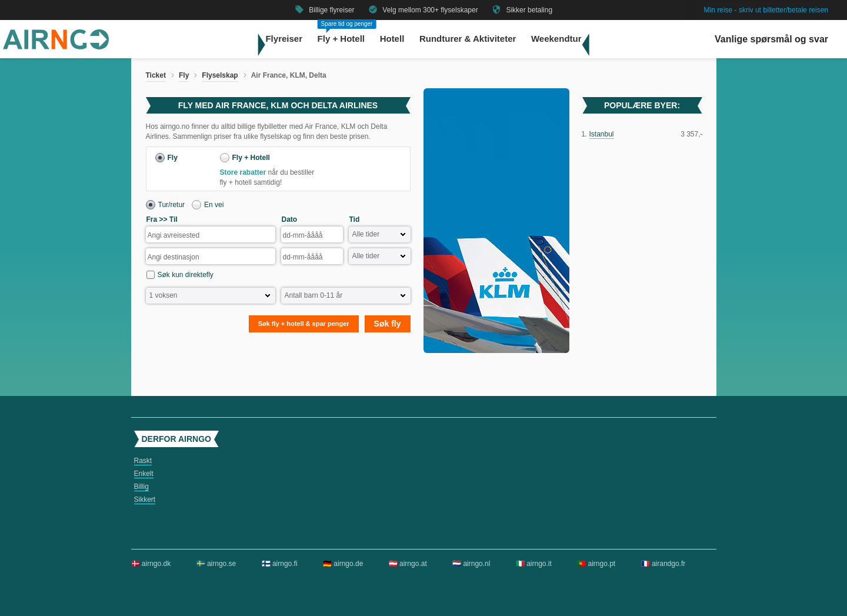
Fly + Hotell (341, 39)
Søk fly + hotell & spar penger (304, 324)
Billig (141, 487)
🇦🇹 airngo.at (408, 564)
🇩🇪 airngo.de (343, 564)
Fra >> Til (162, 219)
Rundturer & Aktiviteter (468, 39)
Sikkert (145, 500)
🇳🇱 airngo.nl (471, 564)
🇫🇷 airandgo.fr (663, 564)
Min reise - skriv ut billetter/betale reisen (766, 10)
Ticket (156, 75)
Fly (184, 75)
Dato (290, 219)
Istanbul (602, 134)
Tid (355, 219)
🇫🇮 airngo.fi (280, 564)
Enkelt (144, 474)
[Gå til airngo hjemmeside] (56, 47)
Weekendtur (556, 39)
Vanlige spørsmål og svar (771, 39)
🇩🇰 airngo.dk (151, 564)
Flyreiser (284, 39)
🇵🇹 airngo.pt (596, 564)
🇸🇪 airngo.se (216, 564)
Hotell (392, 39)
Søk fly (388, 324)
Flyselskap (220, 75)
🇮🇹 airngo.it (534, 564)
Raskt (143, 461)
